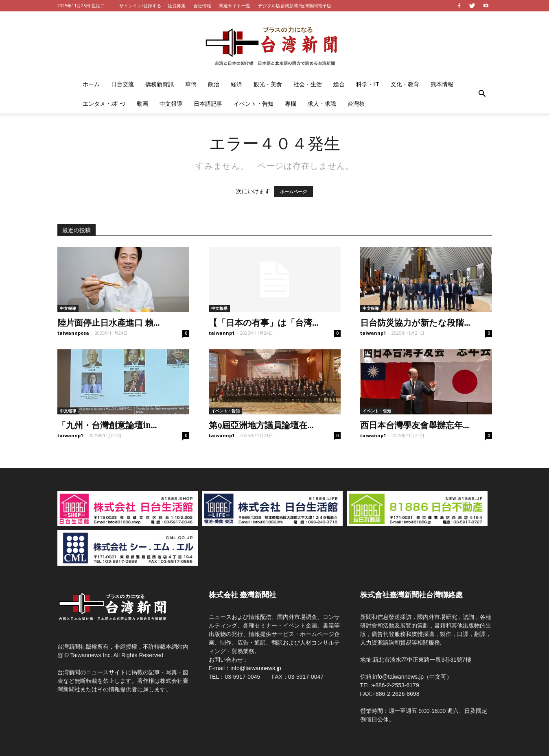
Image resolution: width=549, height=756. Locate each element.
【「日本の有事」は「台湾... (264, 322)
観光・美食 (268, 84)
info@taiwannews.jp (256, 668)
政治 (214, 84)
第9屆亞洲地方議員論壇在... (261, 425)
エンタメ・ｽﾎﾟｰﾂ (104, 103)
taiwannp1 (222, 333)
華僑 (191, 84)
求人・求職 (322, 103)
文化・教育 (405, 84)
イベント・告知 (254, 103)
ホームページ (293, 192)
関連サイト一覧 (235, 5)
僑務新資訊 (160, 84)
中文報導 (171, 103)
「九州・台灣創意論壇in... (107, 425)
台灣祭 (356, 103)
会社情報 (202, 5)
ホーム (91, 84)
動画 (142, 103)
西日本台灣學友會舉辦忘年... (414, 425)
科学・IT (368, 84)
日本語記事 (208, 103)
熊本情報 (442, 84)
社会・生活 (308, 84)
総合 (339, 84)
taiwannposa (73, 333)
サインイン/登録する (140, 5)
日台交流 (122, 84)
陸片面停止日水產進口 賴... (108, 322)
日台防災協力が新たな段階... (415, 322)
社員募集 (177, 5)
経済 (236, 84)
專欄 (291, 103)
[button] (482, 94)
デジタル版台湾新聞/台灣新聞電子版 (295, 5)
